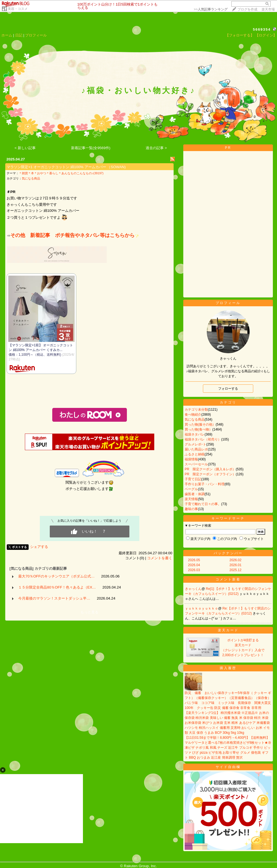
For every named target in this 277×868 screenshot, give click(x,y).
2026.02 (235, 560)
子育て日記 (193, 479)
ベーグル (191, 489)
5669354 (262, 29)
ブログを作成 (247, 9)
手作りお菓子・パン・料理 (205, 484)
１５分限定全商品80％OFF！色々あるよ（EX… (57, 587)
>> (211, 9)
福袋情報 (191, 459)
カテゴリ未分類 (196, 410)
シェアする (39, 547)
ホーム (7, 35)
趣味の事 (191, 509)
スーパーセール (196, 464)
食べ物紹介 (193, 415)
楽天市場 (268, 9)
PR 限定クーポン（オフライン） (210, 474)
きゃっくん (193, 589)
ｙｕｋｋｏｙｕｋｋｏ (202, 608)
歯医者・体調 (195, 494)
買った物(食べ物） (198, 429)
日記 (19, 35)
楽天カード (228, 630)
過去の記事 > (156, 148)
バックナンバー (228, 553)
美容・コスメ (18, 9)
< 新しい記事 (25, 148)
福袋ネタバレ (195, 434)
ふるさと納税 (195, 454)
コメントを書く (160, 558)
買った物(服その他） (200, 424)
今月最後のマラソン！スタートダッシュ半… (54, 598)
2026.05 (194, 560)
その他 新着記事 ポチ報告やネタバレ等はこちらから (75, 235)
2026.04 (194, 565)
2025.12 (235, 570)
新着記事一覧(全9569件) (91, 148)
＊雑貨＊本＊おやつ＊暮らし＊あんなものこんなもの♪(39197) (61, 173)
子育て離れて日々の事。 (203, 504)
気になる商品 (31, 178)
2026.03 (194, 570)
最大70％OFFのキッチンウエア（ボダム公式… (56, 576)
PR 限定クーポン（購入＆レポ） (210, 469)
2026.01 (235, 565)
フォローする (228, 389)
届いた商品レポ (196, 449)
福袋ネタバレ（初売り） (203, 439)
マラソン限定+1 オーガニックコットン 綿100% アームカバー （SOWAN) (66, 167)
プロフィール (36, 35)
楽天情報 (191, 499)
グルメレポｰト (195, 444)
